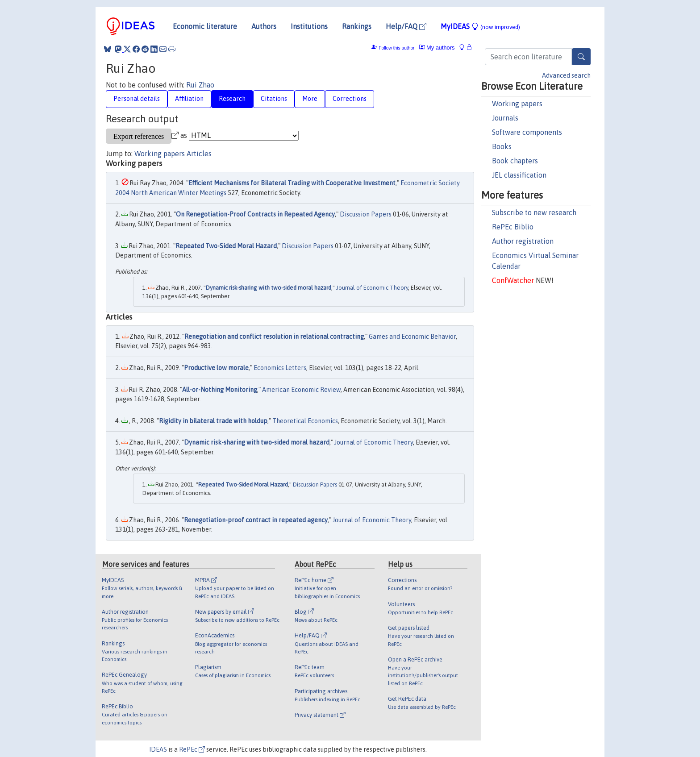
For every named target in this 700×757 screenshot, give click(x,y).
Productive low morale (216, 368)
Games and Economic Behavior (412, 337)
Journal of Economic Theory (372, 288)
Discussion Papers (366, 214)
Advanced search (566, 75)
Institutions (309, 26)
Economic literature (205, 26)
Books (502, 146)
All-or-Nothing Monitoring (220, 390)
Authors (264, 26)
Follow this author (396, 48)
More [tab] (310, 99)
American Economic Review (301, 390)
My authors (437, 48)
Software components (527, 132)
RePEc (192, 749)
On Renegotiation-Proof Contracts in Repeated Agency (255, 214)
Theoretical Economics (305, 421)
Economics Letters (280, 368)
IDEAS (158, 749)
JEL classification (519, 175)
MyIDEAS (480, 26)
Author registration (523, 241)
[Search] (581, 57)
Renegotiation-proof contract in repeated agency (256, 520)
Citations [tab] (274, 99)
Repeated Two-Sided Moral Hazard (226, 246)
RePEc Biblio (513, 227)
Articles (199, 154)
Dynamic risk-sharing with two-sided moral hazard (269, 288)
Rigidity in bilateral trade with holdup (213, 421)
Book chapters (515, 161)
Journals (505, 118)
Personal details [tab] (137, 99)
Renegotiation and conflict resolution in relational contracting (274, 337)
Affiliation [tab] (189, 99)
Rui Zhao (200, 85)
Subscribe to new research (534, 212)
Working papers (517, 104)
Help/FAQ (406, 26)
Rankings (357, 26)
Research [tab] (232, 99)
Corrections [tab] (350, 99)
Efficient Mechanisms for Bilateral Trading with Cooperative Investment (292, 183)
